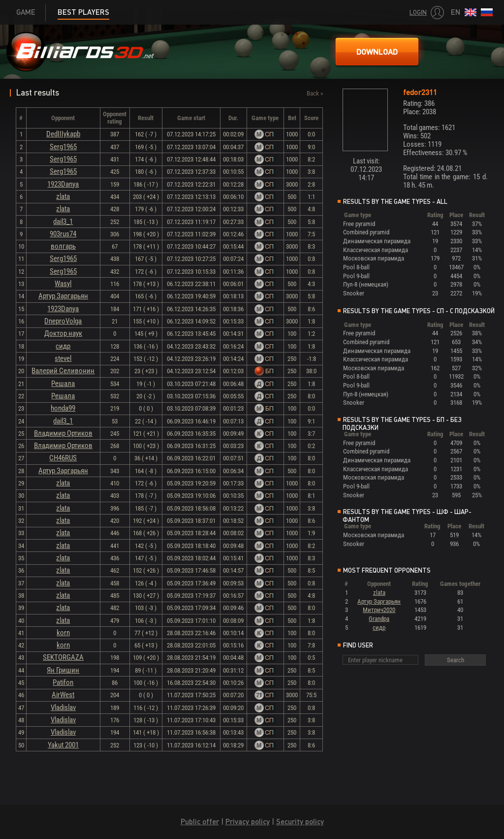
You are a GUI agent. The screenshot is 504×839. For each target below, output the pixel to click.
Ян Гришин (63, 670)
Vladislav (63, 708)
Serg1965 (63, 147)
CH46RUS (63, 458)
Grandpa (379, 619)
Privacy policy (248, 822)
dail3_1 (63, 222)
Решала (63, 384)
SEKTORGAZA (63, 657)
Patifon (63, 682)
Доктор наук (63, 333)
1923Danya (63, 184)
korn (63, 633)
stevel (63, 358)
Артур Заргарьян (63, 296)
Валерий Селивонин (63, 371)
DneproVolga (63, 321)
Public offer (200, 822)
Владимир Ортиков (63, 433)
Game (26, 12)
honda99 (63, 408)
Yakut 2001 (63, 745)
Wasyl (63, 284)
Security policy (300, 822)
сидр (63, 346)
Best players (83, 12)
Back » (315, 93)
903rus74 (63, 234)
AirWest (63, 695)
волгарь (63, 246)
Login (418, 13)
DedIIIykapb (63, 134)
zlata (63, 196)
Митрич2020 (379, 610)
